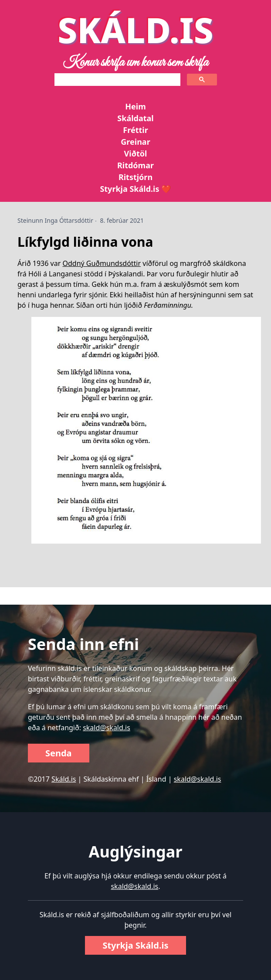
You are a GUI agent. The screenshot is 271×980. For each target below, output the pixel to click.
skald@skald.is (107, 728)
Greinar (135, 142)
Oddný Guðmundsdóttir (102, 263)
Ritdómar (135, 165)
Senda (59, 753)
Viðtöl (136, 153)
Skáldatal (135, 118)
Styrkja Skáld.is (135, 945)
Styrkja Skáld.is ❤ (135, 189)
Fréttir (135, 130)
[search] (117, 80)
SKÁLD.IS (135, 29)
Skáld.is (64, 779)
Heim (135, 106)
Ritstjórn (135, 177)
